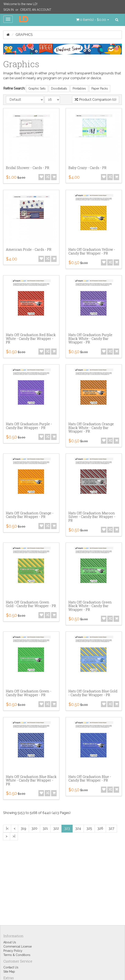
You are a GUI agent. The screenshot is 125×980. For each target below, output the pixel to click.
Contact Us (11, 967)
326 (100, 828)
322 (56, 828)
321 (45, 828)
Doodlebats (59, 88)
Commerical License (18, 946)
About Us (10, 942)
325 (89, 828)
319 (23, 828)
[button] (92, 20)
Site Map (9, 972)
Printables (79, 88)
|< (7, 828)
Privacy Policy (13, 951)
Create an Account (36, 10)
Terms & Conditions (17, 955)
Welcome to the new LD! (20, 4)
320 (34, 828)
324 (78, 828)
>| (14, 836)
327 (111, 828)
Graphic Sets (37, 88)
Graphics (24, 35)
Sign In (9, 10)
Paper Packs (100, 88)
